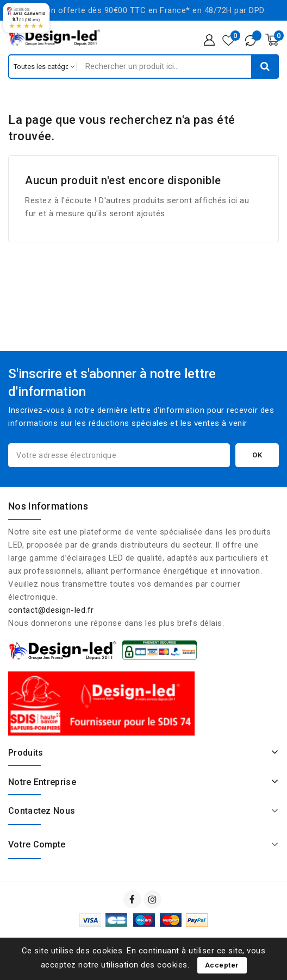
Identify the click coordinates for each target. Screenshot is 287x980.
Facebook (133, 899)
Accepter (222, 965)
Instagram (154, 899)
